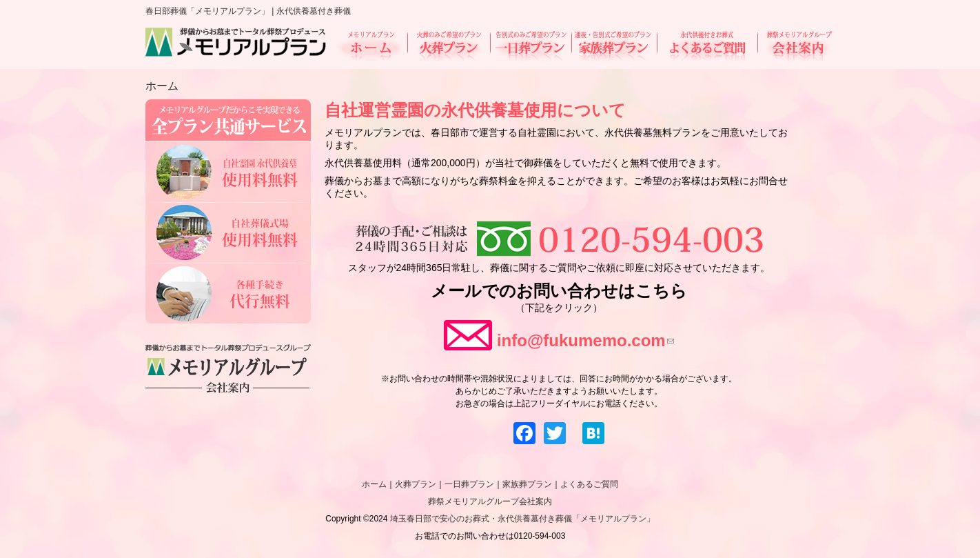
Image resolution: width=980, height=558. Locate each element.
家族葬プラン (614, 46)
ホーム (372, 46)
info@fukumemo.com (585, 340)
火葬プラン (449, 46)
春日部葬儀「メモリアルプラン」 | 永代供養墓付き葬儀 (248, 11)
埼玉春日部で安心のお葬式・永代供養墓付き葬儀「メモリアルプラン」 (522, 519)
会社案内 (795, 46)
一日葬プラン (531, 46)
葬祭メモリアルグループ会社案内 (490, 501)
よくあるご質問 (707, 46)
